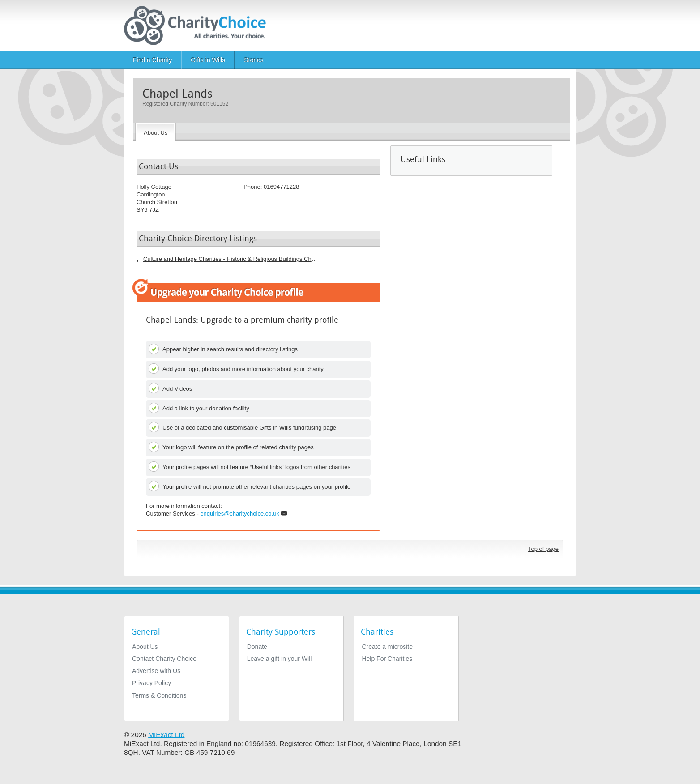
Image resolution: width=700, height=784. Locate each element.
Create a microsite (387, 647)
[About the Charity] (156, 132)
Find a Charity (152, 60)
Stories (254, 60)
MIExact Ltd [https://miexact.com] (166, 735)
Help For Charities (387, 659)
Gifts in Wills (208, 60)
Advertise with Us (156, 671)
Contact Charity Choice (164, 659)
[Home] (198, 26)
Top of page (543, 549)
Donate (257, 647)
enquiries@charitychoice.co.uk (240, 513)
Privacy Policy (152, 683)
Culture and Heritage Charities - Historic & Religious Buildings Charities (230, 259)
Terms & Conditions (159, 695)
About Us (145, 647)
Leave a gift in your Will (280, 659)
